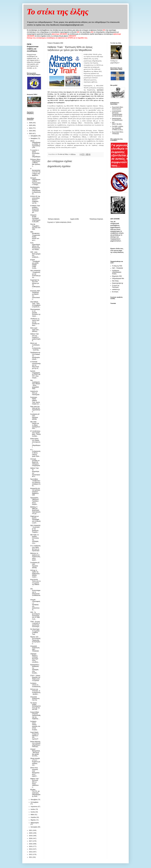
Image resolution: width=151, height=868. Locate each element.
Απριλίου (34, 817)
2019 (31, 836)
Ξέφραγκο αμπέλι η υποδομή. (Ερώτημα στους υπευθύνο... (35, 658)
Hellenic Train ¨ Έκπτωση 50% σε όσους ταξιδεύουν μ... (35, 783)
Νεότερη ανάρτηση (54, 219)
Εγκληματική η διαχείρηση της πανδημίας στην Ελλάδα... (35, 669)
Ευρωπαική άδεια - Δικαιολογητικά (118, 108)
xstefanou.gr (116, 289)
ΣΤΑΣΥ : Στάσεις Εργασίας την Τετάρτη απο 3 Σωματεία (35, 678)
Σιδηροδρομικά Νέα (118, 278)
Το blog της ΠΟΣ (117, 266)
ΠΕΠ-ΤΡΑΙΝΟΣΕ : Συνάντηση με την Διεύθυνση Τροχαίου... (35, 529)
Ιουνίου (33, 812)
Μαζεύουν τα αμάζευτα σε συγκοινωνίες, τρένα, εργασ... (35, 557)
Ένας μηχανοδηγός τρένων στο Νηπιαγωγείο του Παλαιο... (35, 246)
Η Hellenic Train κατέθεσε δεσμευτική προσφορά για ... (35, 209)
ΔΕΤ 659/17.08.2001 (117, 123)
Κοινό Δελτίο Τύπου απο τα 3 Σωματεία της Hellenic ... (35, 583)
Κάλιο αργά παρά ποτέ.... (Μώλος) (35, 330)
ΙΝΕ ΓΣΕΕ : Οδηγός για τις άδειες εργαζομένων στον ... (35, 425)
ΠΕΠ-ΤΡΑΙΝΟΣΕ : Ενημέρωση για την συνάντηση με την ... (35, 274)
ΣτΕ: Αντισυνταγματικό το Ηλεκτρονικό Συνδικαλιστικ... (35, 593)
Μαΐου (33, 815)
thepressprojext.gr (118, 283)
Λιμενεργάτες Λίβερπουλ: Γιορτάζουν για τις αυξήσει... (35, 501)
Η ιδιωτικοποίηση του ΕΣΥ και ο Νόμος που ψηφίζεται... (35, 172)
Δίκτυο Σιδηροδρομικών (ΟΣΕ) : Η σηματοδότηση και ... (35, 144)
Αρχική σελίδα (75, 219)
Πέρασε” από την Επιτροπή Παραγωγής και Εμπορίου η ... (35, 640)
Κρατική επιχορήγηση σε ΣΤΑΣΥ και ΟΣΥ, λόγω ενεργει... (35, 374)
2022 (31, 134)
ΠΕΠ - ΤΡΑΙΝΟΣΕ (118, 268)
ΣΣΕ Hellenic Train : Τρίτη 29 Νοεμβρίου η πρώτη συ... (35, 304)
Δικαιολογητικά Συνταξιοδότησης (117, 119)
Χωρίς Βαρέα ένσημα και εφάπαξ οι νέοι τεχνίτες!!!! (34, 736)
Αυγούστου (34, 807)
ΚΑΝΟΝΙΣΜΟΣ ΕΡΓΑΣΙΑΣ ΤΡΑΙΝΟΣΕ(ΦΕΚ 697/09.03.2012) (117, 114)
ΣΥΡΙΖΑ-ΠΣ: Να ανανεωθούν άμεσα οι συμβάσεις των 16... (35, 200)
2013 (31, 852)
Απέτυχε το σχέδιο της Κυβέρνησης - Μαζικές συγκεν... (35, 574)
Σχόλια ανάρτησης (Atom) (63, 222)
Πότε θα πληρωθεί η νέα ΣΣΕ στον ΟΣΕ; (35, 227)
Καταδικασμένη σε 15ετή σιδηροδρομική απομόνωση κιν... (35, 191)
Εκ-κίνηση (115, 292)
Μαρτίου (33, 820)
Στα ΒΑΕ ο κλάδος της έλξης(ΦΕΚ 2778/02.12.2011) (118, 128)
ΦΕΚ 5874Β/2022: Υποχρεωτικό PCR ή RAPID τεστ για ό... (35, 236)
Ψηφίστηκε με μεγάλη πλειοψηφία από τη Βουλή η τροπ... (35, 520)
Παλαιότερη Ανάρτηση (96, 219)
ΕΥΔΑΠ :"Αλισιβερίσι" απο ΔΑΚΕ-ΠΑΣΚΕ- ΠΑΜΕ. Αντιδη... (35, 264)
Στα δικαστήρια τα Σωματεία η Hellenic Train (35, 632)
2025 (31, 125)
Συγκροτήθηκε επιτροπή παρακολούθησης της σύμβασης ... (35, 715)
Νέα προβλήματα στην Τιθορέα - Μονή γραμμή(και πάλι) (35, 384)
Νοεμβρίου (34, 138)
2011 (31, 857)
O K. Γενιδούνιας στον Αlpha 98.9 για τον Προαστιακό (35, 548)
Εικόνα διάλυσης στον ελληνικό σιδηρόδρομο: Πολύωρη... (35, 744)
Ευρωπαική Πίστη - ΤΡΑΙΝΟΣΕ (118, 133)
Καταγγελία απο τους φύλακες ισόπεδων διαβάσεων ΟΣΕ (35, 492)
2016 (31, 844)
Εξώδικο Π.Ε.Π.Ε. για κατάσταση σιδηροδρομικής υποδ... (35, 793)
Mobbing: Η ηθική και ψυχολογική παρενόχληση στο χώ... (35, 510)
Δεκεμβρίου (34, 136)
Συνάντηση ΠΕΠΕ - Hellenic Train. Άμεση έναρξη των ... (35, 401)
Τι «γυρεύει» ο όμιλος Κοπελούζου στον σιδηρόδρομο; (35, 153)
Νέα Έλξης (115, 281)
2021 (31, 830)
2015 (31, 846)
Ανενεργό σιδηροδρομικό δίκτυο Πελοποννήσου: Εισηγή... (35, 181)
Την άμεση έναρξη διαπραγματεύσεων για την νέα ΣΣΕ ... (35, 706)
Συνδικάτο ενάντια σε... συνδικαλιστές (35, 685)
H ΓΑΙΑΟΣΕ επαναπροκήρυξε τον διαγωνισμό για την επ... (35, 365)
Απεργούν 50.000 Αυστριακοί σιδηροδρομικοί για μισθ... (35, 218)
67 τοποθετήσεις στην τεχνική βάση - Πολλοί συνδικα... (35, 434)
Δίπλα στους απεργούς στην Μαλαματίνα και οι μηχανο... (35, 772)
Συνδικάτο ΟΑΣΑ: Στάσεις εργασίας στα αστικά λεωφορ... (35, 726)
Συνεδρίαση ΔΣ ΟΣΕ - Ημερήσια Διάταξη (35, 417)
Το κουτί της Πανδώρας (116, 286)
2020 (31, 833)
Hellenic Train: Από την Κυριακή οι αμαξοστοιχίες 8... (35, 337)
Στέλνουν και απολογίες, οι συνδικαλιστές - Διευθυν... (35, 692)
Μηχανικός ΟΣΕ (117, 276)
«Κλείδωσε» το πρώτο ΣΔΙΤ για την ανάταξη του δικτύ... (35, 322)
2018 (31, 838)
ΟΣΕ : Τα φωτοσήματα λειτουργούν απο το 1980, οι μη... (35, 616)
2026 (31, 123)
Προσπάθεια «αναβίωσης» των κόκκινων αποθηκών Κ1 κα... (35, 482)
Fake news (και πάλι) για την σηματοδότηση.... (35, 409)
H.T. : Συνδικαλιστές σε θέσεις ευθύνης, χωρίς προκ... (35, 453)
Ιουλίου (33, 809)
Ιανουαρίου (34, 827)
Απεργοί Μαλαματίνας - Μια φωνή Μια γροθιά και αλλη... (35, 752)
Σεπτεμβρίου (35, 802)
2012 (31, 854)
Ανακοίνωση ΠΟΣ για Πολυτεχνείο (35, 393)
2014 (31, 849)
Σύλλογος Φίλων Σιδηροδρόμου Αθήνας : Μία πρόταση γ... (35, 163)
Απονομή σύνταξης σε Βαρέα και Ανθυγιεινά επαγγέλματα (35, 462)
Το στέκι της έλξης (58, 12)
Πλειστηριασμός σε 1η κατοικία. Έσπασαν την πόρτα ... (35, 313)
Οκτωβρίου (34, 800)
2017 (31, 841)
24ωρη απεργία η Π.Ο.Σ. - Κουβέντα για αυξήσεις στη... (35, 762)
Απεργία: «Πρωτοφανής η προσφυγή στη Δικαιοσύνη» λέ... (35, 605)
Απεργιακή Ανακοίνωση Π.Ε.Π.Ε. (35, 699)
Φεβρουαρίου (35, 823)
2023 (31, 131)
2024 (31, 128)
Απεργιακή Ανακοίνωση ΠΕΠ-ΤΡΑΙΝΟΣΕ (35, 649)
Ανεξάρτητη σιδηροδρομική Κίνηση (117, 272)
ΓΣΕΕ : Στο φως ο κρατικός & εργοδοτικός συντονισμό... (35, 624)
